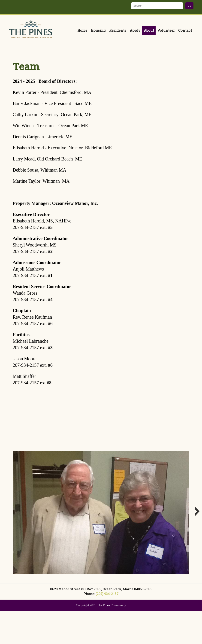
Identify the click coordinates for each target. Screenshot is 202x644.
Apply (135, 30)
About (149, 30)
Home (82, 30)
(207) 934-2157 (107, 626)
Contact (185, 30)
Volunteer (166, 30)
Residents (118, 30)
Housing (98, 30)
